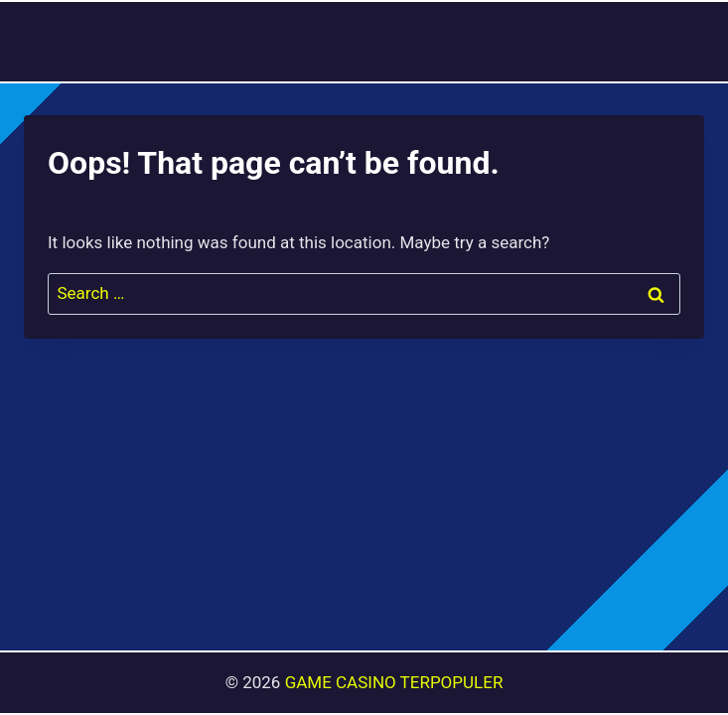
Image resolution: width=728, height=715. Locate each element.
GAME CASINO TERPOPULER (394, 682)
